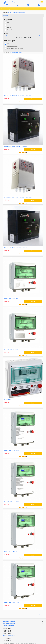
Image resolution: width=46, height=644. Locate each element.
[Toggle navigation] (7, 5)
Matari (10, 30)
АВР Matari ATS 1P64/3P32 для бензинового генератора (18, 96)
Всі (8, 23)
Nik (9, 27)
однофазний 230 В (13, 46)
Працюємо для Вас (9, 621)
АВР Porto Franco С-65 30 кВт (11, 501)
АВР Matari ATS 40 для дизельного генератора (15, 146)
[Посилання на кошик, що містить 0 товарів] (41, 2)
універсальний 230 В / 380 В (15, 49)
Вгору (41, 615)
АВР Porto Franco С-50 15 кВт (11, 450)
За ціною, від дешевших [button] (16, 53)
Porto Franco (11, 25)
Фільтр (5, 15)
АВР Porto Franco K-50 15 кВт (11, 298)
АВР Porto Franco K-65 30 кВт (11, 349)
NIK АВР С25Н (7, 400)
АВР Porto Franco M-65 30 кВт (11, 602)
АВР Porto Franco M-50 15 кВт (11, 552)
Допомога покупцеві (9, 623)
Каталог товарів (23, 9)
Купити (33, 99)
